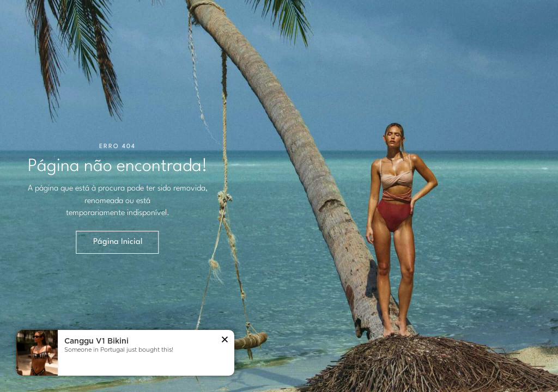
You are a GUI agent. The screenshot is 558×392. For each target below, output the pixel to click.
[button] (225, 341)
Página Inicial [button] (118, 242)
